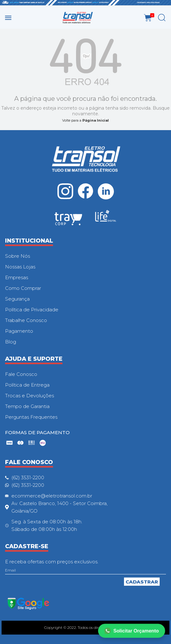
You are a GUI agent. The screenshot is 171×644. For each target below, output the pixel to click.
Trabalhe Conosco (26, 320)
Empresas (17, 277)
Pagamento (19, 331)
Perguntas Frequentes (31, 417)
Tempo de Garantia (27, 406)
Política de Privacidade (32, 310)
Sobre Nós (18, 256)
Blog (11, 342)
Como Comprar (23, 288)
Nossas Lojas (20, 267)
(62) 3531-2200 (28, 477)
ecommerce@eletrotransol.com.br (52, 496)
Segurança (17, 299)
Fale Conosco (21, 374)
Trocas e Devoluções (29, 396)
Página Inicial (96, 120)
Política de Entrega (27, 385)
